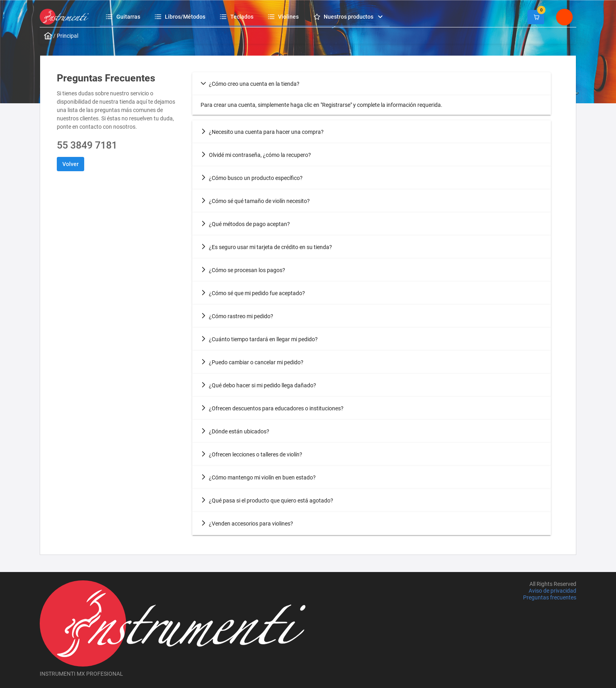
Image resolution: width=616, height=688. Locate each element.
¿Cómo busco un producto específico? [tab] (252, 178)
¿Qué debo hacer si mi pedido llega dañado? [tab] (258, 385)
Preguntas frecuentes (550, 598)
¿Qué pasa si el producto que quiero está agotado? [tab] (267, 501)
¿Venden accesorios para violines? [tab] (247, 524)
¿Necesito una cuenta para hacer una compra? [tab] (262, 132)
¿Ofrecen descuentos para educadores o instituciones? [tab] (272, 408)
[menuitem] (124, 16)
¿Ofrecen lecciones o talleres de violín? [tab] (251, 454)
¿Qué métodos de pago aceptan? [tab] (245, 224)
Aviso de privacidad (552, 591)
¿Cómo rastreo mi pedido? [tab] (237, 316)
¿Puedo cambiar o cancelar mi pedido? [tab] (252, 362)
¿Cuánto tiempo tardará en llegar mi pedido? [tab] (259, 339)
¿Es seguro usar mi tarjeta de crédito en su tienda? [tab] (266, 247)
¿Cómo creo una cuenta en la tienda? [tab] (250, 84)
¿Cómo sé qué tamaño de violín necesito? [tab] (255, 201)
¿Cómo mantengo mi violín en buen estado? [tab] (258, 477)
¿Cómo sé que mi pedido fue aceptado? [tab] (253, 293)
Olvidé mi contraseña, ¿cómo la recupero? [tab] (256, 155)
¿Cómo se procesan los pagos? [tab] (243, 270)
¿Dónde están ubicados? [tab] (235, 431)
